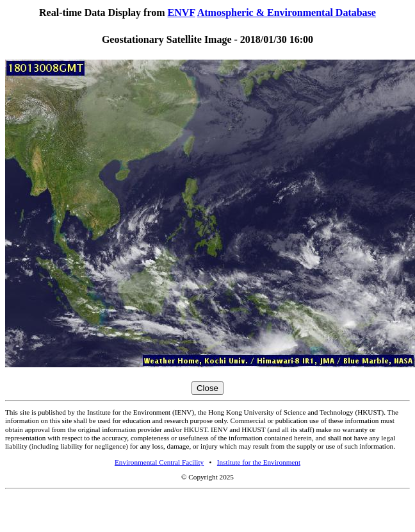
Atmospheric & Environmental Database (287, 12)
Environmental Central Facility (159, 462)
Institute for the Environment (259, 462)
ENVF (182, 12)
